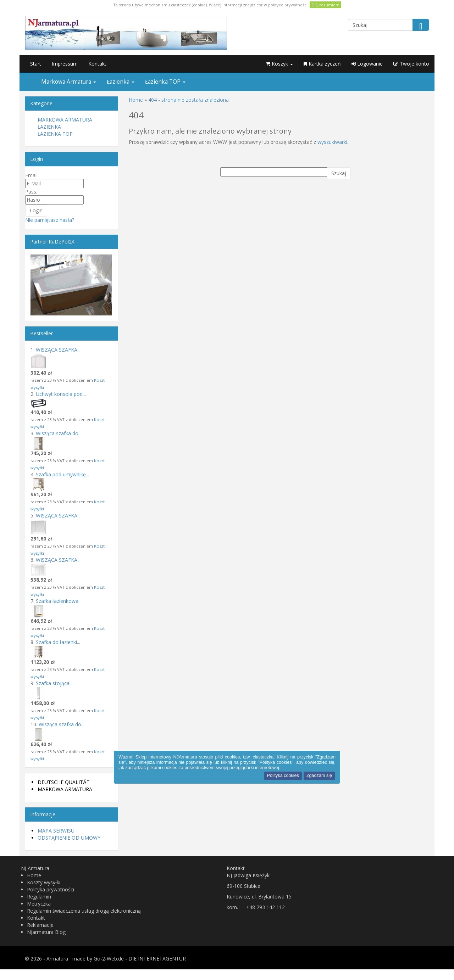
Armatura (57, 959)
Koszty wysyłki (44, 882)
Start (36, 64)
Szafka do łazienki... (58, 642)
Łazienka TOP (165, 82)
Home (34, 875)
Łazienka (121, 82)
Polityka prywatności (51, 889)
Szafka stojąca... (54, 683)
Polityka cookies (283, 775)
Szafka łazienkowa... (59, 601)
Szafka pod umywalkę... (62, 474)
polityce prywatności (288, 5)
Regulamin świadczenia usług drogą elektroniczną (84, 911)
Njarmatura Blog (46, 932)
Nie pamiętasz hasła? (50, 220)
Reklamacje (40, 925)
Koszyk (279, 64)
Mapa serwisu (56, 831)
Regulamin (39, 897)
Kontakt (97, 64)
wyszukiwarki (332, 142)
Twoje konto (411, 64)
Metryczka (39, 904)
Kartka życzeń (322, 64)
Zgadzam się (319, 775)
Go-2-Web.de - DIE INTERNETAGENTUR (140, 959)
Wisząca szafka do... (59, 433)
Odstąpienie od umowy (69, 838)
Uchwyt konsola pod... (61, 394)
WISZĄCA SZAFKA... (58, 350)
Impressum (65, 64)
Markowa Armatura (69, 82)
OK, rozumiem (325, 5)
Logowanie (367, 64)
